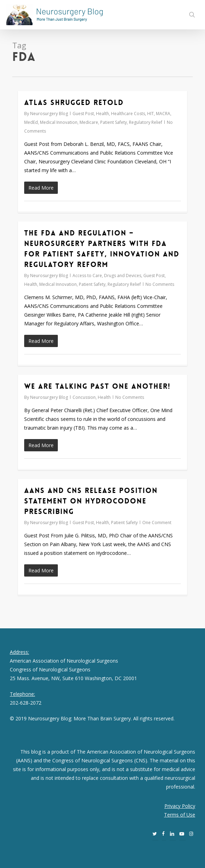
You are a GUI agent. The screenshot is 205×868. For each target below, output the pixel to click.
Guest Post (83, 114)
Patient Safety (114, 122)
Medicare (89, 122)
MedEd (31, 122)
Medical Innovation (59, 122)
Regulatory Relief (146, 122)
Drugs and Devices (123, 276)
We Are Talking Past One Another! (97, 386)
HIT (151, 114)
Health (102, 114)
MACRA (163, 114)
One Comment (157, 523)
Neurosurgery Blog (49, 114)
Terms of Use (180, 815)
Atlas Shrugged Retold (74, 103)
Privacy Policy (180, 806)
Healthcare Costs (128, 114)
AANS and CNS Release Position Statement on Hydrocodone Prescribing (91, 501)
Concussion (84, 397)
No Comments (160, 284)
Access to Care (87, 276)
